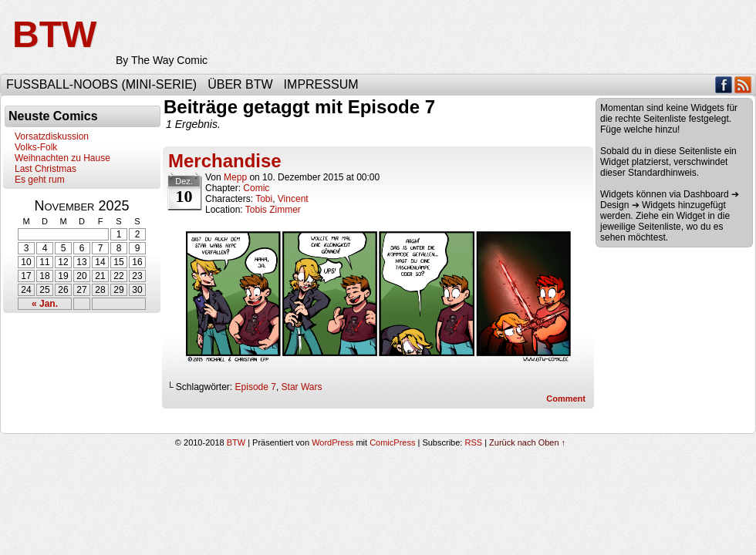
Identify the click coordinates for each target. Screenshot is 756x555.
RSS (743, 84)
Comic (256, 188)
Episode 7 (256, 387)
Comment (566, 399)
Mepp (235, 177)
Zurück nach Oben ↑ (527, 442)
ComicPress (392, 442)
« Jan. (45, 304)
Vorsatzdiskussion (52, 136)
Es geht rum (40, 180)
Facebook (724, 84)
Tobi (264, 199)
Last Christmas (46, 169)
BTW (54, 34)
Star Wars (302, 387)
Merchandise (225, 161)
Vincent (293, 199)
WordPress (332, 442)
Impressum (321, 84)
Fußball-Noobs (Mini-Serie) (101, 84)
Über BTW (240, 84)
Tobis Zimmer (273, 210)
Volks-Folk (36, 147)
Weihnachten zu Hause (62, 158)
